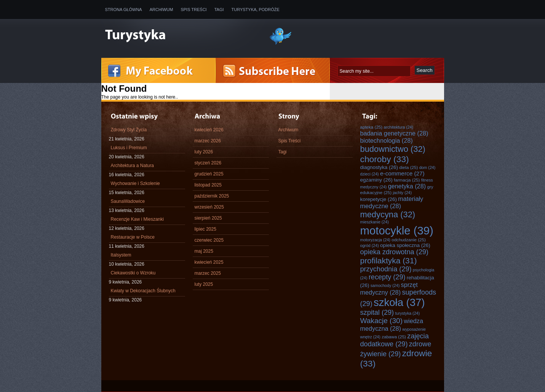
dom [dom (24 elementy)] (428, 167)
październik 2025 (212, 196)
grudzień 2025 (209, 174)
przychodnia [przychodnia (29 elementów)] (386, 269)
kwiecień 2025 (209, 262)
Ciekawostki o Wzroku (133, 273)
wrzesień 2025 (209, 207)
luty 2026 (204, 152)
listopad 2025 (208, 185)
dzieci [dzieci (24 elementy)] (370, 174)
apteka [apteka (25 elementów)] (372, 127)
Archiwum (161, 10)
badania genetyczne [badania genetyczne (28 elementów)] (394, 133)
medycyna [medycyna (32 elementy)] (388, 214)
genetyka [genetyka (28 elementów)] (407, 186)
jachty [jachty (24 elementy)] (402, 193)
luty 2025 (204, 284)
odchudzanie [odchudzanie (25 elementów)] (409, 240)
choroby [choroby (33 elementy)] (385, 159)
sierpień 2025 (208, 218)
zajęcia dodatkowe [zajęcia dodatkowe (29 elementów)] (395, 340)
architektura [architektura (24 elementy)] (399, 127)
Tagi (219, 10)
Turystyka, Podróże (256, 10)
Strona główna (124, 10)
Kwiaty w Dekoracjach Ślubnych (143, 291)
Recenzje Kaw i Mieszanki (137, 219)
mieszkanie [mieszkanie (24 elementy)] (375, 222)
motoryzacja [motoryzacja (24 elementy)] (375, 240)
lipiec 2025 (205, 229)
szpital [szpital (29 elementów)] (377, 312)
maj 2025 (204, 251)
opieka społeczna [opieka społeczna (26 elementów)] (405, 245)
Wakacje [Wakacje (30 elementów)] (382, 321)
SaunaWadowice (128, 201)
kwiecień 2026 (209, 130)
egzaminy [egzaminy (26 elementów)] (376, 180)
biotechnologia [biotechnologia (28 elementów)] (387, 140)
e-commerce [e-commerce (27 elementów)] (402, 173)
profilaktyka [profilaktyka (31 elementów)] (389, 261)
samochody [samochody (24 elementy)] (385, 285)
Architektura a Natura (132, 166)
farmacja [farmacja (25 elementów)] (407, 180)
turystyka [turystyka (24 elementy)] (408, 313)
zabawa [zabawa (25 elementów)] (394, 337)
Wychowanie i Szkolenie (135, 183)
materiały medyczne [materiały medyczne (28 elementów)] (392, 202)
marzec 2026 (208, 141)
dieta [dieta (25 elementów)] (408, 167)
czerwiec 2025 (209, 240)
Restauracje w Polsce (133, 237)
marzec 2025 (208, 273)
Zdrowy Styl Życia (129, 130)
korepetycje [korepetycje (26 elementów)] (379, 199)
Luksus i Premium (129, 148)
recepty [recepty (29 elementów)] (387, 277)
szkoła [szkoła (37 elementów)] (399, 302)
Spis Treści (193, 10)
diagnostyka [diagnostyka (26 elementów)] (379, 167)
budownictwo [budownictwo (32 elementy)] (393, 149)
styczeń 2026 (208, 163)
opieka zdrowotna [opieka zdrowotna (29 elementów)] (394, 252)
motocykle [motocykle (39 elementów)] (397, 230)
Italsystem (121, 255)
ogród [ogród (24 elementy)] (370, 245)
